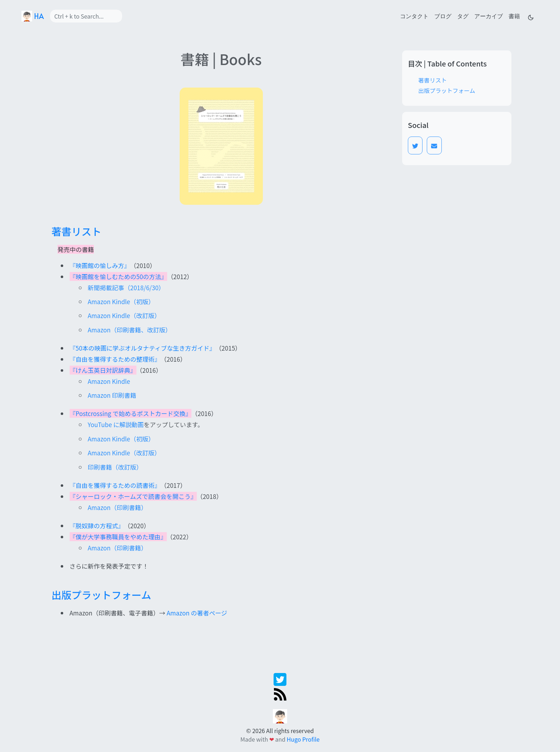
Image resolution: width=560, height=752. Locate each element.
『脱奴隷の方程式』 (97, 526)
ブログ (443, 16)
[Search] (86, 16)
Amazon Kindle (109, 381)
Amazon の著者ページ (197, 613)
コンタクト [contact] (414, 16)
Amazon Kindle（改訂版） (124, 315)
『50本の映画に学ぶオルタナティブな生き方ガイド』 (143, 348)
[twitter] (280, 678)
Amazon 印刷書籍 (112, 395)
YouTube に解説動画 (116, 424)
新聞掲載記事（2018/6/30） (126, 288)
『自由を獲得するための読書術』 (115, 485)
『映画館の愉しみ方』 (100, 265)
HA (33, 16)
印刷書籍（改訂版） (115, 467)
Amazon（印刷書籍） (117, 507)
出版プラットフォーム (447, 90)
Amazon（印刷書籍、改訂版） (130, 330)
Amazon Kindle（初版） (121, 301)
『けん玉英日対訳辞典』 (103, 370)
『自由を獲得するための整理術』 (115, 359)
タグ (463, 16)
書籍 (514, 16)
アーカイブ (489, 16)
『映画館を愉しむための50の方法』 (119, 276)
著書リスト (432, 80)
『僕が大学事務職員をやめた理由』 (118, 537)
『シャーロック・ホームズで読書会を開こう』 (133, 496)
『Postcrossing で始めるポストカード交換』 (131, 413)
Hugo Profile (303, 739)
